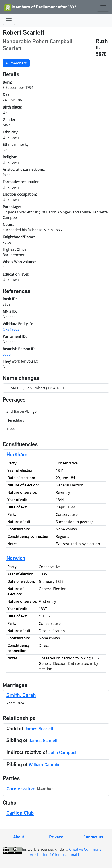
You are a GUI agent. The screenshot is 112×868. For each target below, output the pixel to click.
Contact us (93, 837)
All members (16, 63)
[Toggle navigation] (103, 7)
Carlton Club (20, 813)
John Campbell (63, 752)
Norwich (16, 558)
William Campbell (46, 765)
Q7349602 (11, 329)
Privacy (56, 837)
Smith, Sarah (21, 695)
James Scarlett (39, 729)
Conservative (21, 789)
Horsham (17, 454)
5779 (7, 354)
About (19, 837)
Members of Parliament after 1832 (40, 7)
